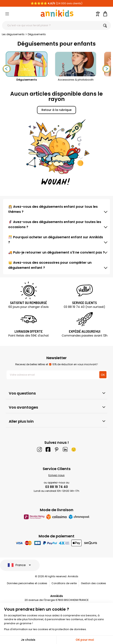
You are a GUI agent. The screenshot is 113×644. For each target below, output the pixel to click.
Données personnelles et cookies (27, 583)
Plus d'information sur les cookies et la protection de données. (45, 629)
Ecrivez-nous (56, 475)
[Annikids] (57, 13)
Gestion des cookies (93, 583)
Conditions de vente (64, 583)
